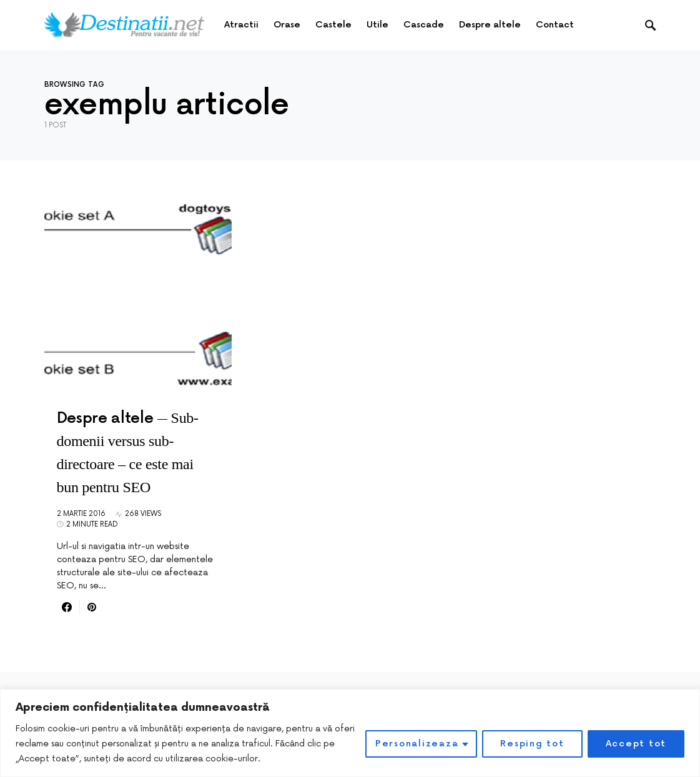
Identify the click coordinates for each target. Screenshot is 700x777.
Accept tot (636, 744)
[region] (350, 733)
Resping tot (532, 744)
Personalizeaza (417, 744)
